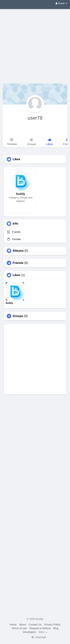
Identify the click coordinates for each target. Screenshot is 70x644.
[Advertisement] (35, 44)
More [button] (43, 632)
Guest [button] (61, 3)
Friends (18, 263)
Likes (17, 275)
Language (39, 637)
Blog (56, 628)
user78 (35, 118)
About (23, 625)
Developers (29, 632)
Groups (18, 316)
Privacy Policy (52, 625)
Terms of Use (19, 628)
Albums (18, 251)
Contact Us (35, 625)
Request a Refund (40, 628)
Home (13, 625)
